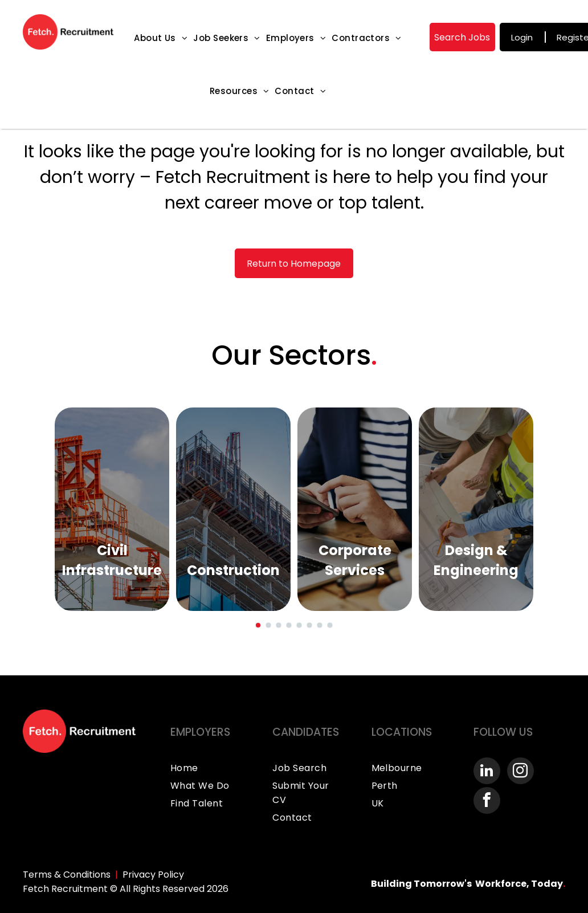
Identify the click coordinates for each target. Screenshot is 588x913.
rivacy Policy (156, 875)
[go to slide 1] (258, 625)
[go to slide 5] (299, 625)
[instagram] (520, 772)
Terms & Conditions (67, 875)
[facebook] (487, 802)
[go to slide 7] (320, 625)
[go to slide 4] (289, 625)
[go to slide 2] (268, 625)
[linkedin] (487, 772)
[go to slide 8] (330, 625)
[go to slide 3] (279, 625)
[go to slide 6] (309, 625)
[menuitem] (161, 38)
